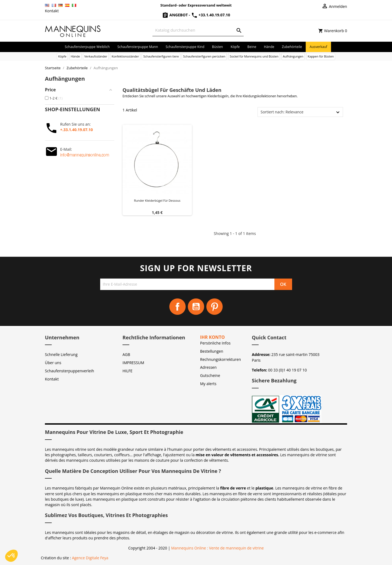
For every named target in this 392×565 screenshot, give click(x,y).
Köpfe (235, 47)
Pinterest (215, 307)
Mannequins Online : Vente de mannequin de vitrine (218, 548)
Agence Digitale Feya (90, 558)
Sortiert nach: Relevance (282, 112)
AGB (126, 354)
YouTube (196, 307)
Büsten (218, 47)
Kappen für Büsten (321, 56)
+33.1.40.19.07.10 (211, 15)
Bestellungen (212, 351)
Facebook (177, 307)
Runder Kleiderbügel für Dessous (157, 200)
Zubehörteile (292, 47)
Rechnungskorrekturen (220, 359)
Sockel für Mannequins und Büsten (254, 56)
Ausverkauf (318, 47)
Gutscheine (210, 375)
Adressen (208, 367)
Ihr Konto (212, 337)
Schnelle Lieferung (61, 354)
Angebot (175, 15)
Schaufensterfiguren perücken (204, 56)
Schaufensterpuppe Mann (138, 47)
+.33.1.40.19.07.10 (76, 130)
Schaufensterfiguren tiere (161, 56)
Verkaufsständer (96, 56)
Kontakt (52, 11)
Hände (269, 47)
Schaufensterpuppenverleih (70, 371)
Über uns (53, 363)
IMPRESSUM (133, 363)
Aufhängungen (293, 56)
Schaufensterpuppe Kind (185, 47)
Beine (252, 47)
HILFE (128, 371)
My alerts (208, 384)
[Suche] (198, 30)
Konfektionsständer (125, 56)
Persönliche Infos (215, 343)
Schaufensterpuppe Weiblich (87, 47)
